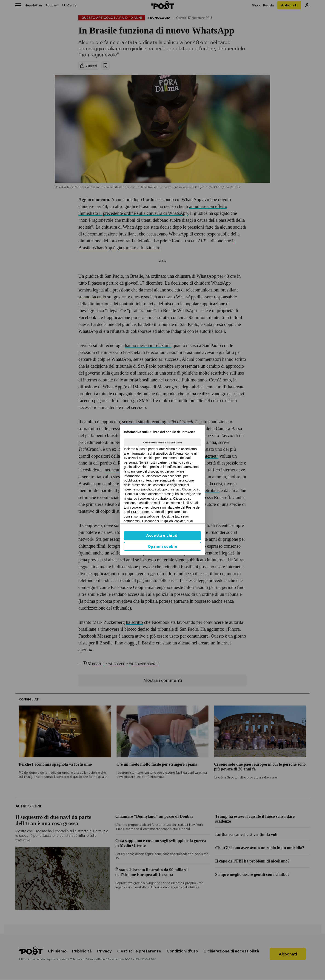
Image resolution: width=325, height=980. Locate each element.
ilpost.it (166, 516)
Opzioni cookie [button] (163, 547)
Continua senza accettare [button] (162, 442)
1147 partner (140, 512)
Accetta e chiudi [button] (162, 536)
